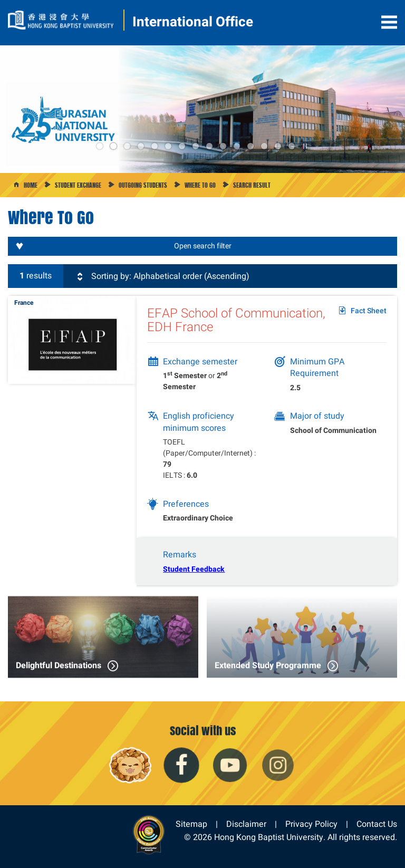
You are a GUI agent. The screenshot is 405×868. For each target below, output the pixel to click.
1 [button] (100, 146)
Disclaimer (246, 824)
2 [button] (113, 146)
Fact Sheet (369, 311)
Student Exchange (78, 185)
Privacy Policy (311, 824)
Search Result (252, 185)
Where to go (200, 185)
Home (31, 185)
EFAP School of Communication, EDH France (236, 320)
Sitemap (191, 824)
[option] (202, 109)
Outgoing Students (143, 185)
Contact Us (377, 824)
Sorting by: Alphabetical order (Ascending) (162, 276)
